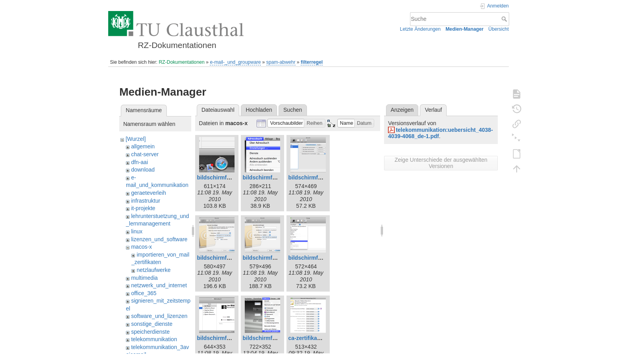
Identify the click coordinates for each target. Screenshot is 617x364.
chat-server (145, 154)
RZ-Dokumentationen (181, 62)
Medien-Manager (465, 29)
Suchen (293, 110)
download (143, 170)
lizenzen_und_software (159, 239)
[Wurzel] (136, 139)
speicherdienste (150, 332)
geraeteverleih (149, 193)
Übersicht (499, 29)
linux (137, 231)
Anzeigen (402, 110)
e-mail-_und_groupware (235, 62)
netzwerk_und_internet (159, 285)
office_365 (144, 293)
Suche (505, 19)
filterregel (312, 62)
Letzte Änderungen (420, 29)
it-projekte (143, 208)
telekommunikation (154, 339)
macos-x (141, 247)
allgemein (143, 146)
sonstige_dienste (152, 324)
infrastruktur (146, 201)
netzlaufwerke (153, 270)
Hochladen (259, 110)
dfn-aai (139, 162)
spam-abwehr (281, 62)
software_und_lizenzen (159, 316)
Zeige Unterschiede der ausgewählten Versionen (441, 163)
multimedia (144, 278)
